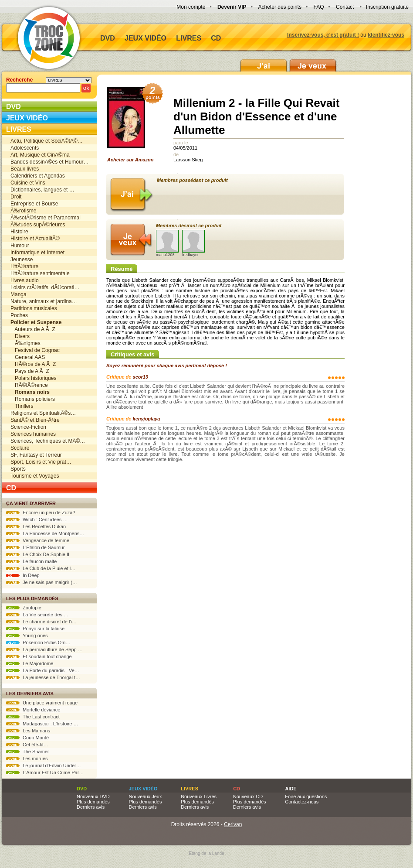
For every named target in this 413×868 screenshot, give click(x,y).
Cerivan (233, 824)
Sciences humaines (33, 434)
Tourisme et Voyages (35, 476)
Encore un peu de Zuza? (41, 513)
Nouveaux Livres (199, 796)
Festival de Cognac (35, 350)
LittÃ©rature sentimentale (40, 273)
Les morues (27, 759)
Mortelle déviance (33, 710)
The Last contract (33, 717)
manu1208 (167, 243)
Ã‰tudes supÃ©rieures (38, 225)
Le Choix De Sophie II (38, 554)
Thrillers (22, 406)
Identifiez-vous (386, 35)
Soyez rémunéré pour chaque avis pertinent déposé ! (167, 366)
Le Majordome (30, 663)
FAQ (318, 7)
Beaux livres (25, 169)
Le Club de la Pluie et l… (41, 568)
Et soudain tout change (39, 656)
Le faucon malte (31, 561)
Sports (18, 469)
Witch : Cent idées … (37, 519)
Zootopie (24, 608)
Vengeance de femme (38, 540)
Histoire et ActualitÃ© (35, 239)
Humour (20, 246)
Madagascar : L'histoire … (42, 724)
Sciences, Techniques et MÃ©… (48, 441)
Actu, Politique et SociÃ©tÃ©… (47, 141)
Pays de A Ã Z (30, 371)
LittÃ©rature (24, 267)
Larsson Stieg (188, 160)
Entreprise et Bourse (34, 204)
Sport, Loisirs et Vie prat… (41, 462)
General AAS (28, 357)
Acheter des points (280, 7)
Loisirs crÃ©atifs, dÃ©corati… (45, 287)
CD (216, 38)
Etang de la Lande (206, 853)
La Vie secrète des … (37, 615)
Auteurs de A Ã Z (33, 329)
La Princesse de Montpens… (45, 533)
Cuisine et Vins (28, 183)
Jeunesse (22, 260)
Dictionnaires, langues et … (42, 190)
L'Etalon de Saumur (35, 547)
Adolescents (25, 148)
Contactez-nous (302, 802)
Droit (16, 197)
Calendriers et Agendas (38, 176)
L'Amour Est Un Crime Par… (45, 772)
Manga (19, 294)
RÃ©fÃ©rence (29, 385)
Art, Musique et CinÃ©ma (40, 155)
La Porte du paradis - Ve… (43, 670)
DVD (108, 38)
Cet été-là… (27, 745)
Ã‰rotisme (23, 211)
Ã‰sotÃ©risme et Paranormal (46, 218)
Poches (19, 315)
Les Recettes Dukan (36, 526)
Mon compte (191, 7)
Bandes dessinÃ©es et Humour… (50, 162)
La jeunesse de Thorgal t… (43, 677)
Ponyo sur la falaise (35, 629)
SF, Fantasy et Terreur (36, 455)
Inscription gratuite (387, 7)
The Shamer (27, 752)
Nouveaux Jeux (146, 796)
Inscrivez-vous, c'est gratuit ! (323, 35)
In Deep (23, 575)
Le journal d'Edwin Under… (44, 765)
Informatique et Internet (37, 253)
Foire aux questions (306, 796)
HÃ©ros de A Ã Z (33, 364)
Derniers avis (91, 807)
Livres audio (25, 280)
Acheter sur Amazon (133, 125)
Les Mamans (28, 731)
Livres (189, 38)
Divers (20, 336)
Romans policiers (33, 399)
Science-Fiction (28, 427)
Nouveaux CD (248, 796)
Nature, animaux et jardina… (44, 301)
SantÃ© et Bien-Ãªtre (35, 420)
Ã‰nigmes (25, 343)
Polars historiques (33, 378)
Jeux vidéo (146, 38)
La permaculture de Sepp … (44, 649)
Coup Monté (27, 738)
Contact (345, 7)
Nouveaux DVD (93, 796)
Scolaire (20, 448)
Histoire (19, 232)
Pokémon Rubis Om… (38, 642)
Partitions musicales (34, 308)
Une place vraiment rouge (42, 703)
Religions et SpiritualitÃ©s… (43, 413)
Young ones (27, 636)
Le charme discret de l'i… (41, 622)
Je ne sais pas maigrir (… (42, 582)
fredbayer (193, 243)
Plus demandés (93, 802)
